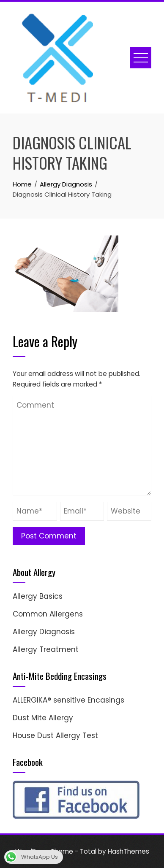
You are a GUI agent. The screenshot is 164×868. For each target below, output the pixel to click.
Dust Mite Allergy (43, 718)
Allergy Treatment (46, 649)
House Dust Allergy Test (55, 736)
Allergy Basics (38, 596)
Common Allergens (48, 614)
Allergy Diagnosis (44, 632)
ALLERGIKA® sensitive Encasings (68, 700)
